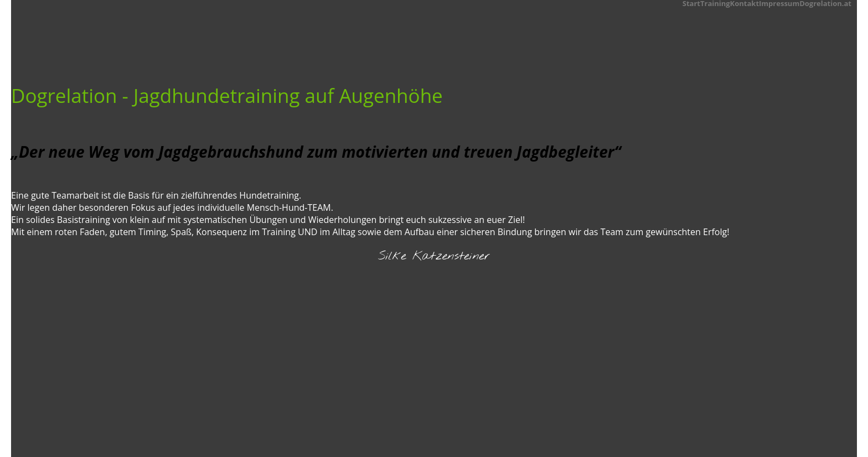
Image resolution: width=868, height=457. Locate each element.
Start (691, 3)
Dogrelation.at (825, 3)
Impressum (779, 3)
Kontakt (745, 3)
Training (715, 3)
